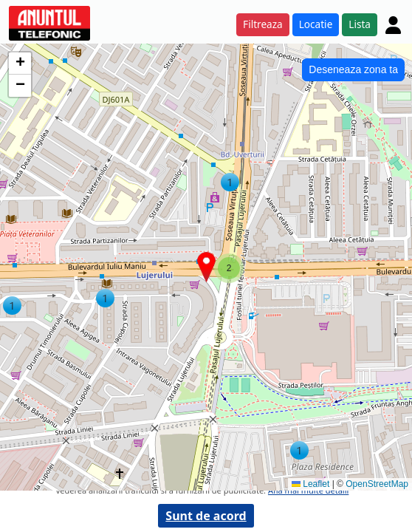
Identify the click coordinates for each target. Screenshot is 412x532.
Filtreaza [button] (263, 24)
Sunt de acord (206, 516)
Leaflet (310, 484)
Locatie (316, 24)
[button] (299, 450)
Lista (360, 24)
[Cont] (393, 25)
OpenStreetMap (377, 484)
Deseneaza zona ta (353, 69)
